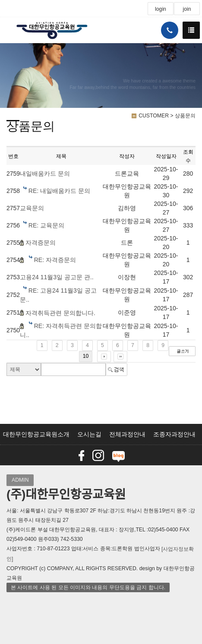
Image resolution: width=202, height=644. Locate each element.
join (187, 9)
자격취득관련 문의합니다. (60, 313)
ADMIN (20, 480)
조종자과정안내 (174, 434)
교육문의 (32, 208)
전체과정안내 (127, 434)
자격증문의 (41, 243)
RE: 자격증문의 (55, 260)
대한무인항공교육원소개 (36, 434)
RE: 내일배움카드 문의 (59, 191)
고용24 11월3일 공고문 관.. (57, 277)
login (161, 9)
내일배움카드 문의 (45, 174)
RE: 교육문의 (46, 225)
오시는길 (89, 434)
